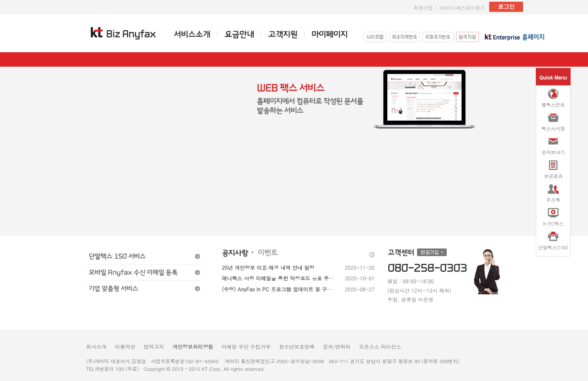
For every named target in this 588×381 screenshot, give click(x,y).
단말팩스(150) (553, 240)
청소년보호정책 (297, 346)
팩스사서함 (553, 121)
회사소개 (96, 346)
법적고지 (154, 346)
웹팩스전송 (553, 98)
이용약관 (125, 346)
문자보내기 (553, 145)
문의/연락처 (337, 346)
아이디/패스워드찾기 (462, 8)
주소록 (553, 193)
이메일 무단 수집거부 (246, 346)
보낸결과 (553, 169)
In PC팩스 (553, 217)
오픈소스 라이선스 (380, 346)
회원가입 (423, 8)
